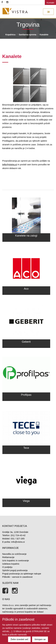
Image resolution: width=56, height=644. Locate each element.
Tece (26, 448)
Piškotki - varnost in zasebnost (17, 577)
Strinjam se (40, 639)
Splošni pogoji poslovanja (15, 570)
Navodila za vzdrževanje (14, 554)
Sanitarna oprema (27, 35)
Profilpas (26, 395)
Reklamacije (8, 557)
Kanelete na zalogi (26, 236)
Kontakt (50, 3)
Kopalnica (10, 35)
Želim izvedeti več (19, 639)
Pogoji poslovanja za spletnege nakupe (22, 574)
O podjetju (7, 567)
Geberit (26, 342)
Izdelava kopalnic (11, 564)
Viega (26, 501)
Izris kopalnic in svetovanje (16, 560)
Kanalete (44, 35)
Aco (26, 289)
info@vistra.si (18, 542)
